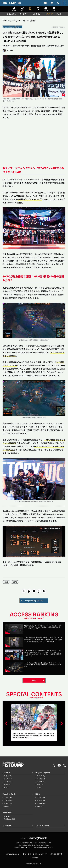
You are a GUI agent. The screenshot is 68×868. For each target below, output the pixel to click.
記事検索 (59, 3)
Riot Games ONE (9, 819)
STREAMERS (45, 3)
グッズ (59, 14)
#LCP (6, 582)
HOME (5, 21)
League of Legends (14, 21)
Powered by (34, 838)
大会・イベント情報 (52, 3)
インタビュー (37, 14)
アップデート (24, 14)
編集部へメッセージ (40, 854)
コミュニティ (12, 14)
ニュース (7, 816)
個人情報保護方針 (56, 854)
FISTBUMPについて (12, 854)
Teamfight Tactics (9, 794)
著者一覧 (26, 854)
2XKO (38, 794)
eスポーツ (49, 14)
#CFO (15, 582)
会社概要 (35, 858)
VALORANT (7, 772)
